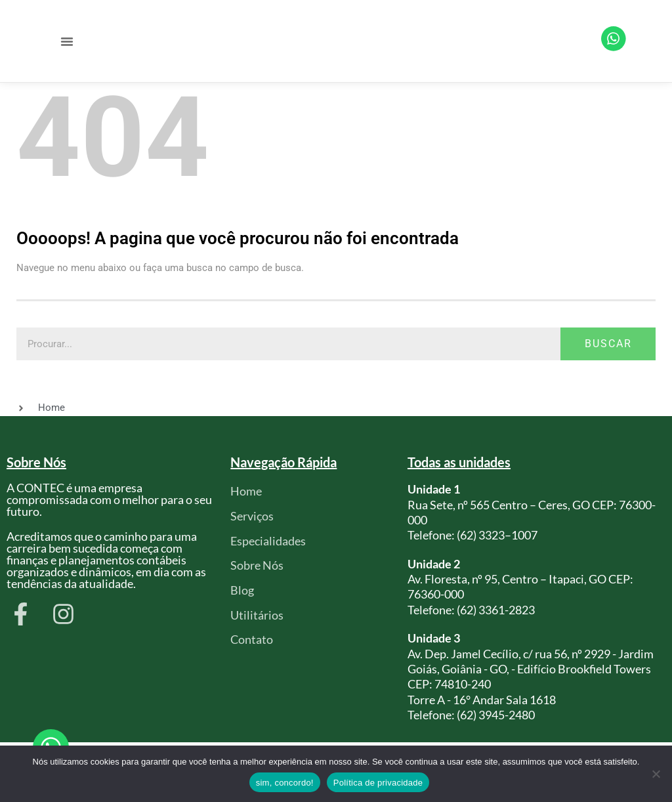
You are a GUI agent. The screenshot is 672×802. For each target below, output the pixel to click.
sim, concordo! (285, 783)
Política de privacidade (378, 783)
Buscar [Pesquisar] (608, 344)
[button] (67, 41)
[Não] (656, 774)
